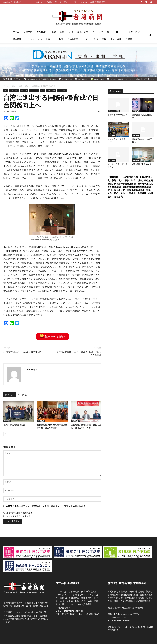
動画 (48, 39)
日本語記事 (73, 39)
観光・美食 (83, 32)
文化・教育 (134, 32)
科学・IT (120, 32)
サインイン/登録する (35, 2)
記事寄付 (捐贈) (52, 337)
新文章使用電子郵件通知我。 (19, 516)
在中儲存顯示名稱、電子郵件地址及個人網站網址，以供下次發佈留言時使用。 (47, 506)
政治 (62, 32)
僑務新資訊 (42, 32)
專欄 (104, 39)
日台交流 (28, 32)
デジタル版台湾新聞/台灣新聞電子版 (93, 2)
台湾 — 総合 (23, 86)
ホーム (16, 32)
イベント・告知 (90, 39)
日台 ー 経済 (51, 90)
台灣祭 (129, 39)
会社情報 (58, 2)
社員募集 (48, 2)
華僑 (54, 32)
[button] (150, 35)
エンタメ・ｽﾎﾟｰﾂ (34, 39)
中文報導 (59, 39)
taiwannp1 (31, 369)
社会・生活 (98, 32)
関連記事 (10, 395)
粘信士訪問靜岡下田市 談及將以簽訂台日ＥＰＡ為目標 (78, 354)
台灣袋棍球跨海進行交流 (14, 425)
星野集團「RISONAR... (142, 164)
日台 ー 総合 (62, 90)
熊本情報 (17, 39)
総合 (109, 32)
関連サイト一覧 (70, 2)
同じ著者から (24, 395)
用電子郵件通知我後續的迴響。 (20, 513)
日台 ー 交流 (34, 90)
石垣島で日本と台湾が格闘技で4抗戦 (22, 352)
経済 (71, 32)
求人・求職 (116, 39)
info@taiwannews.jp (73, 611)
